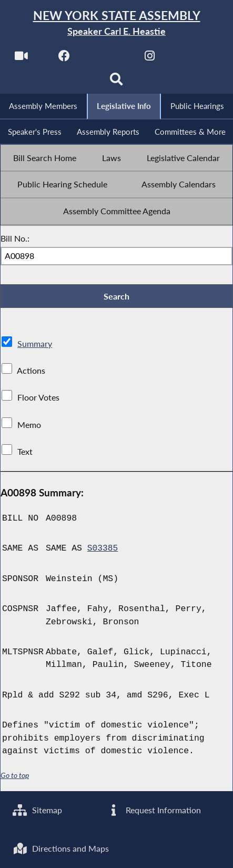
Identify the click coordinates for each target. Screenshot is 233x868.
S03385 (103, 551)
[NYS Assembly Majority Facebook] (64, 59)
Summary (35, 346)
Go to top (15, 777)
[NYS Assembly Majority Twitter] (107, 59)
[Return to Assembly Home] (116, 23)
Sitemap (38, 810)
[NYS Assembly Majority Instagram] (150, 59)
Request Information (154, 810)
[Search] (116, 82)
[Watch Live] (21, 59)
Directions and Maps (61, 849)
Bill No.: (15, 240)
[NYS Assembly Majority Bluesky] (193, 59)
